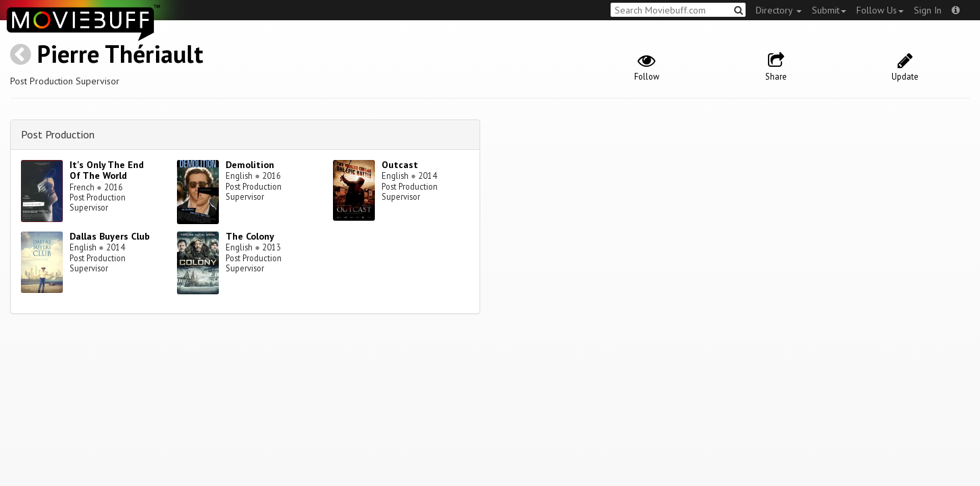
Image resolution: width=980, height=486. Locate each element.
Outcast (400, 165)
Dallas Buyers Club (110, 236)
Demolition (250, 165)
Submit (829, 10)
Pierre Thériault (120, 54)
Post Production (58, 134)
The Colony (250, 236)
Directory (779, 10)
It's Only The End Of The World (107, 170)
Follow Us (880, 10)
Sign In (928, 10)
